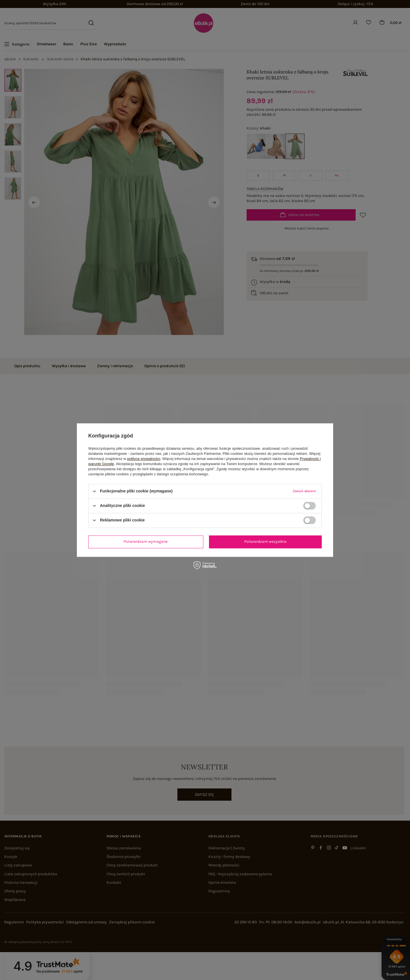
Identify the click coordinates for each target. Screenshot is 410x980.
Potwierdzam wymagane (146, 542)
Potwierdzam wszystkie (265, 542)
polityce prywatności (144, 459)
